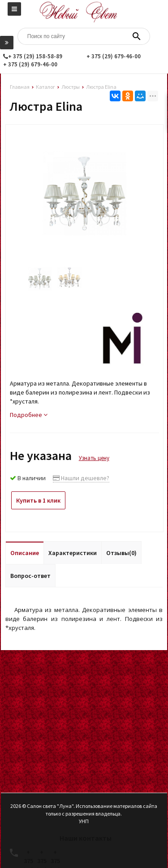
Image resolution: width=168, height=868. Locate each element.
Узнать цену (94, 458)
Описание (25, 553)
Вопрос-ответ (30, 576)
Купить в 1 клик (38, 500)
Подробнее (29, 415)
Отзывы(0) (121, 553)
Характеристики (73, 553)
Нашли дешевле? (81, 478)
